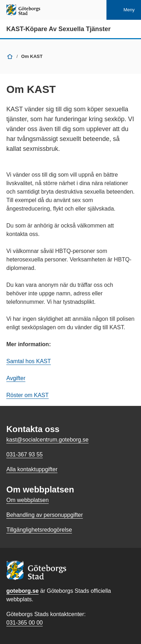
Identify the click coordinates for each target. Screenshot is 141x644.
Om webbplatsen (27, 500)
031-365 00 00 (24, 623)
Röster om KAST (27, 395)
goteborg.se (23, 591)
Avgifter (16, 378)
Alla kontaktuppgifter (32, 469)
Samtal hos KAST (29, 361)
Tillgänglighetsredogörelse (39, 530)
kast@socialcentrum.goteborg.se (47, 440)
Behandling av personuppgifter (45, 515)
